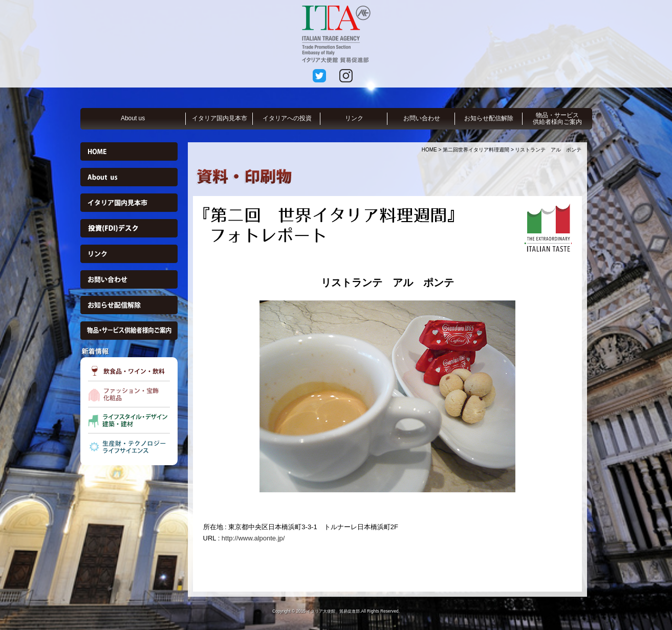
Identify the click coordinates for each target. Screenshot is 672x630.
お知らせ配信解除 (489, 118)
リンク (354, 118)
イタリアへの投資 (287, 118)
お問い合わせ (422, 118)
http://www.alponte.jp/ (253, 538)
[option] (387, 396)
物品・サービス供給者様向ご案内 (557, 118)
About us (133, 118)
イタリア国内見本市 (220, 118)
